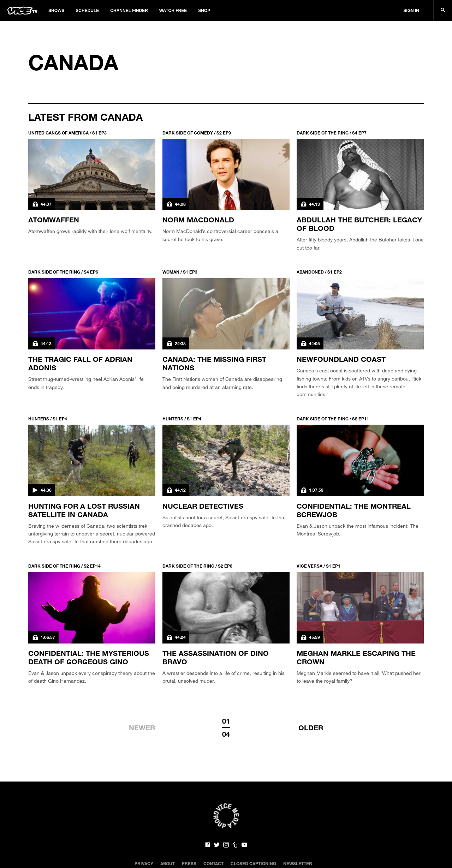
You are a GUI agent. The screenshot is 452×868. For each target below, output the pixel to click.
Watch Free (173, 11)
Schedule (87, 11)
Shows (56, 11)
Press (189, 863)
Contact (213, 863)
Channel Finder (129, 11)
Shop (204, 11)
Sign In (411, 11)
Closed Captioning (253, 863)
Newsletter (298, 863)
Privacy (144, 863)
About (168, 863)
